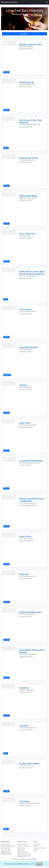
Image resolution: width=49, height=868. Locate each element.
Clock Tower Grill (27, 234)
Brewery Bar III (26, 82)
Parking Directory (6, 854)
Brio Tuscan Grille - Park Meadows (31, 121)
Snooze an (24, 688)
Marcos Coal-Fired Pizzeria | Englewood (32, 500)
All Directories (5, 844)
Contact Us (37, 844)
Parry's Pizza (25, 536)
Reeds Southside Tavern (31, 612)
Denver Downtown (23, 846)
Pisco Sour (24, 574)
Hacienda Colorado (28, 347)
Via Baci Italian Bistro (29, 763)
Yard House (25, 801)
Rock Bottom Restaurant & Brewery (32, 651)
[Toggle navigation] (47, 2)
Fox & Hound (25, 309)
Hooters (23, 385)
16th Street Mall (22, 852)
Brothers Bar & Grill (29, 158)
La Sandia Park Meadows (31, 461)
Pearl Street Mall (22, 844)
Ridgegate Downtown (24, 856)
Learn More (32, 864)
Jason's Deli (25, 423)
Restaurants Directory (8, 846)
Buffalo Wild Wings (28, 196)
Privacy (34, 859)
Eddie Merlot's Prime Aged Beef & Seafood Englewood (32, 273)
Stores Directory (6, 850)
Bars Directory (5, 848)
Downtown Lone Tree (9, 2)
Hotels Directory (6, 852)
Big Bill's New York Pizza (31, 44)
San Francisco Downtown (22, 849)
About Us (37, 846)
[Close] (39, 864)
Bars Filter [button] (24, 34)
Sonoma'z (24, 726)
